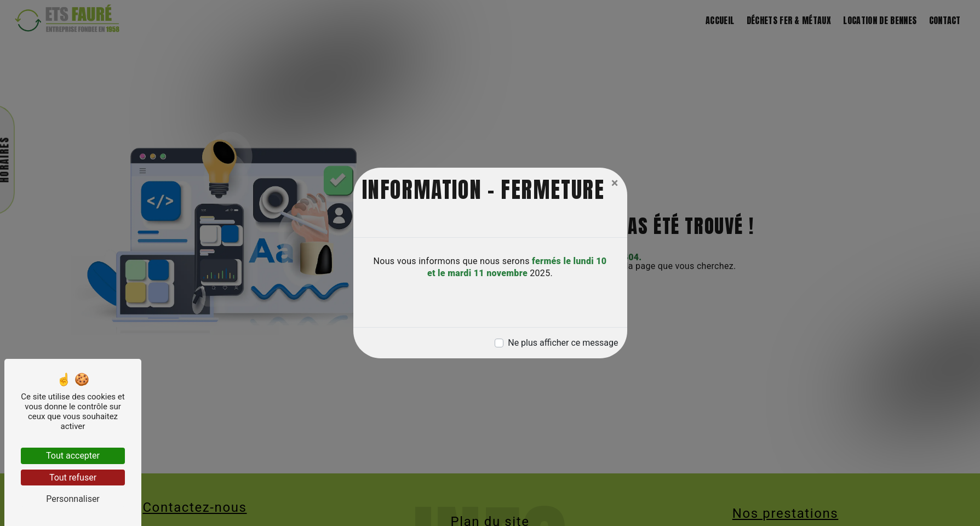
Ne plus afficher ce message (563, 343)
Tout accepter (73, 456)
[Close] (615, 183)
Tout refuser (73, 478)
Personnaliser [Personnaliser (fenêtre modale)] (73, 499)
